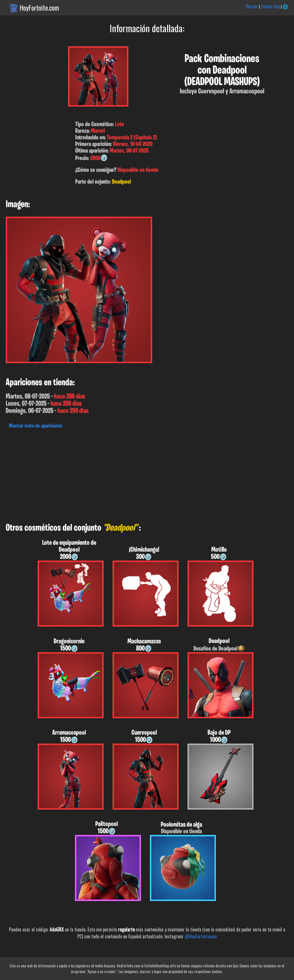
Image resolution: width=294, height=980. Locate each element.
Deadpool (121, 182)
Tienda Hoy (270, 6)
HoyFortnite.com (39, 8)
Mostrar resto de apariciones (36, 426)
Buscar (252, 6)
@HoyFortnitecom (201, 936)
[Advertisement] (147, 474)
